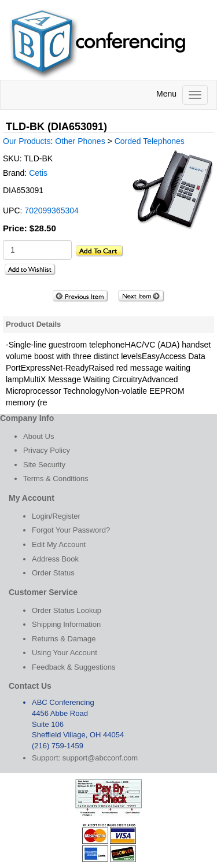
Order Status (53, 573)
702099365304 (51, 210)
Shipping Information (66, 624)
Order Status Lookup (67, 610)
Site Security (44, 465)
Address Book (55, 559)
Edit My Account (59, 544)
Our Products (27, 141)
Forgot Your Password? (71, 530)
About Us (38, 436)
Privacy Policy (47, 450)
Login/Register (56, 516)
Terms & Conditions (56, 479)
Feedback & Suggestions (74, 667)
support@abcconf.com (100, 758)
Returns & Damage (64, 639)
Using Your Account (65, 653)
